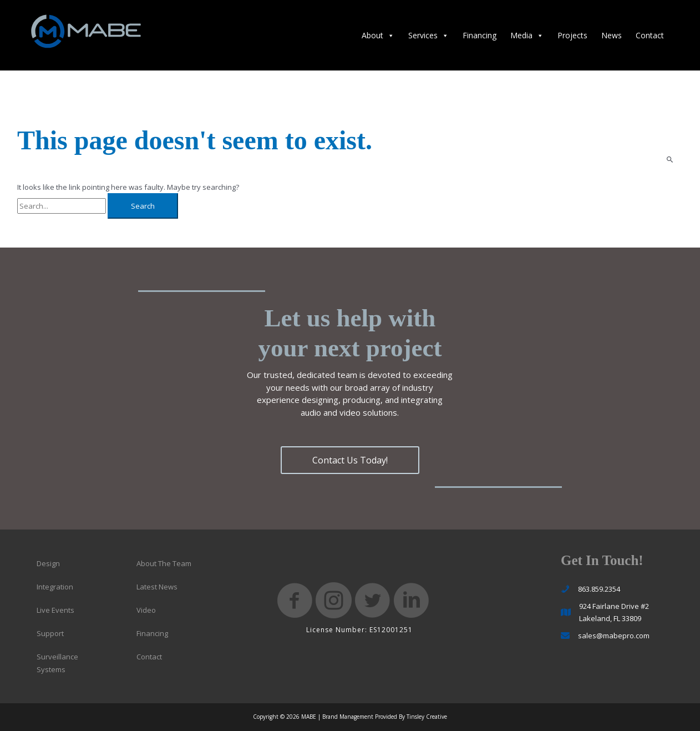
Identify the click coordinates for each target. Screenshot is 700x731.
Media (527, 35)
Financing (480, 35)
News (612, 35)
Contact (650, 35)
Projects (572, 35)
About (378, 35)
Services (428, 35)
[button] (350, 460)
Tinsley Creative (427, 717)
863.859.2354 (599, 589)
